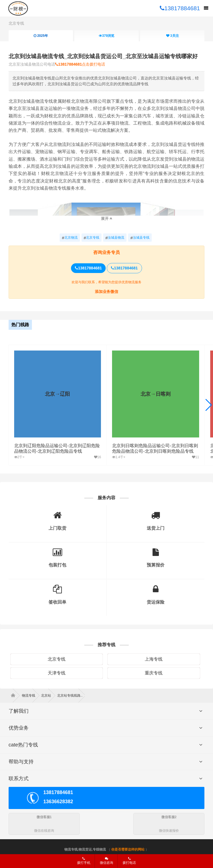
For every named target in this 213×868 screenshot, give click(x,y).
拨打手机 (84, 861)
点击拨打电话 (80, 64)
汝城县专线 (140, 238)
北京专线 (16, 23)
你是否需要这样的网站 (128, 849)
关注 (173, 36)
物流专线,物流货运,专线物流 (85, 849)
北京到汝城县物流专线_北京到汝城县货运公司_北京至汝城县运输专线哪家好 (103, 56)
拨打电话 (129, 861)
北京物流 (70, 238)
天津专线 (57, 673)
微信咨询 (104, 862)
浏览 (106, 36)
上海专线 (154, 659)
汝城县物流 (115, 238)
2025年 (41, 36)
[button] (209, 405)
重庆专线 (154, 673)
